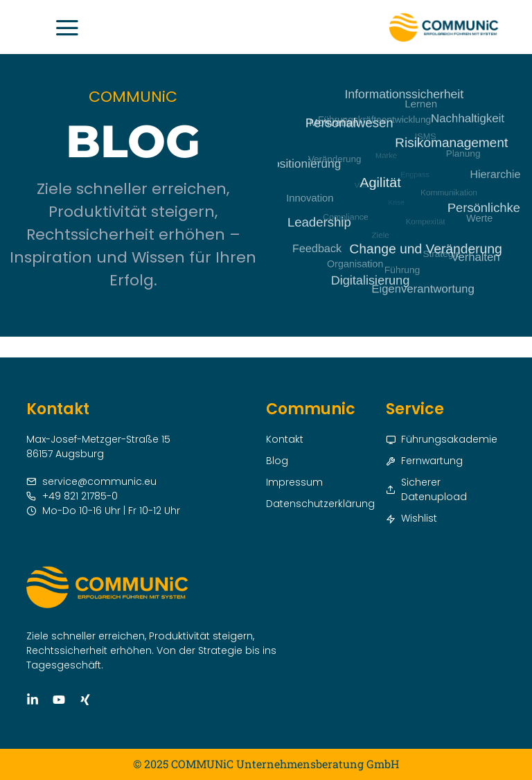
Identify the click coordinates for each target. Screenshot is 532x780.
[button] (70, 27)
